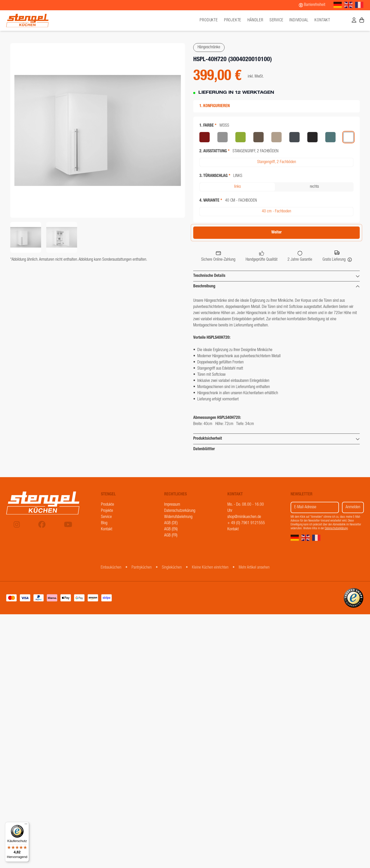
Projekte (233, 21)
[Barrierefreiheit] (312, 5)
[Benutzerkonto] (354, 21)
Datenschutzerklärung (336, 529)
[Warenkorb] (362, 21)
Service (276, 21)
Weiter (276, 233)
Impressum (172, 505)
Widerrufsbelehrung (178, 517)
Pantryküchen (142, 568)
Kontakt (322, 21)
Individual (299, 21)
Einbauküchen (111, 568)
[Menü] (26, 825)
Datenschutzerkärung (180, 511)
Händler (255, 21)
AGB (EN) (171, 530)
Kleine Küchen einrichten (210, 568)
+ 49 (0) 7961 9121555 (246, 523)
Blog (104, 523)
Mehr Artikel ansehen (254, 568)
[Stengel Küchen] (51, 21)
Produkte (108, 505)
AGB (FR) (171, 536)
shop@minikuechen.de (244, 517)
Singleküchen (172, 568)
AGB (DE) (171, 523)
